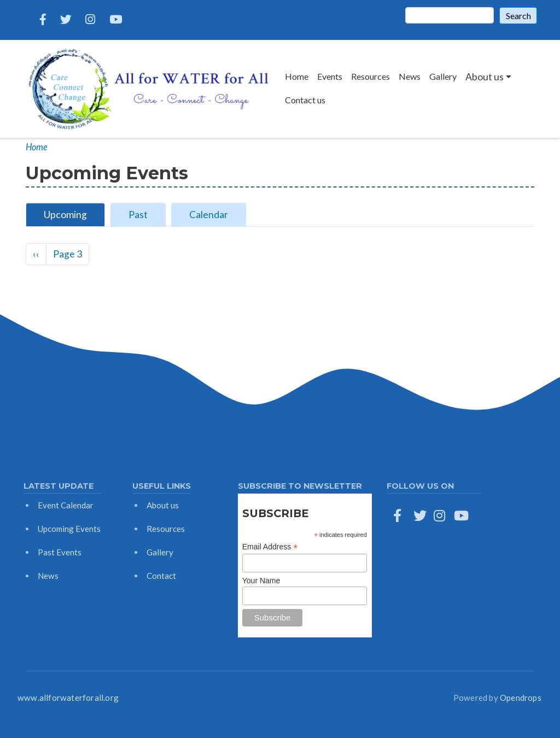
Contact (161, 576)
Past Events (60, 552)
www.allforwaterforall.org (68, 698)
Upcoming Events (69, 529)
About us (163, 505)
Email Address (270, 547)
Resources (371, 76)
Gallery (443, 76)
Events (330, 76)
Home (297, 76)
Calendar (209, 215)
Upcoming (65, 215)
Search (518, 16)
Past (138, 215)
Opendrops (521, 698)
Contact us (305, 100)
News (410, 76)
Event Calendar (66, 505)
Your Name (261, 581)
